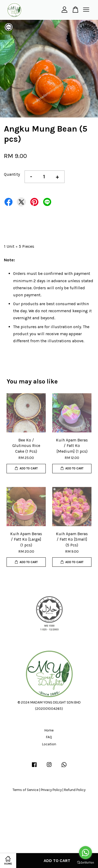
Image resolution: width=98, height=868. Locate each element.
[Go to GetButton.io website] (85, 863)
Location (49, 744)
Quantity (12, 174)
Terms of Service (25, 790)
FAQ (49, 737)
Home (49, 730)
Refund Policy (75, 790)
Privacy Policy (51, 790)
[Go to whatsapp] (85, 853)
